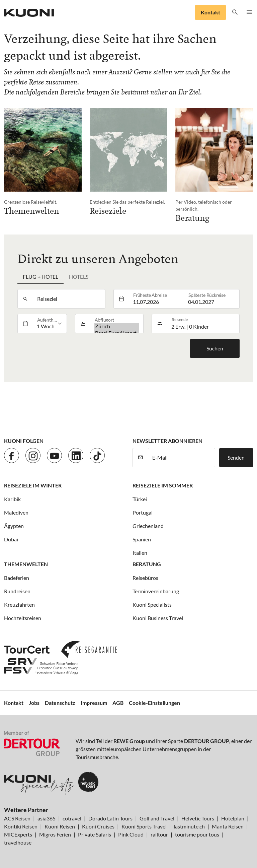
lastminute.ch (189, 826)
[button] (235, 13)
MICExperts (18, 834)
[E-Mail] (182, 458)
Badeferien (17, 578)
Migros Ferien (55, 834)
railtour (159, 834)
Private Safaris (95, 834)
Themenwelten (26, 564)
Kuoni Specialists (152, 605)
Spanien (142, 539)
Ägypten (14, 526)
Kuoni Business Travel (158, 618)
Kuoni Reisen (60, 826)
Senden (236, 457)
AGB (118, 703)
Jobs (34, 703)
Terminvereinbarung (156, 591)
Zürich (117, 326)
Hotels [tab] (79, 277)
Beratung (147, 564)
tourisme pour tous (197, 834)
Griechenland (148, 526)
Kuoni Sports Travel (144, 826)
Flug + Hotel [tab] (40, 277)
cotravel (72, 818)
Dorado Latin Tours (110, 818)
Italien (140, 553)
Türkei (140, 499)
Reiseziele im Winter (33, 485)
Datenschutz (60, 703)
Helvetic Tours (198, 818)
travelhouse (18, 842)
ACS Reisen (17, 818)
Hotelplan (233, 818)
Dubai (11, 539)
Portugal (143, 512)
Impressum (94, 703)
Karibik (12, 499)
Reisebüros (145, 578)
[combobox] (69, 299)
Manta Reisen (228, 826)
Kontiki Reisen (21, 826)
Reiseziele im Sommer (163, 485)
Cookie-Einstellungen (154, 703)
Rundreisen (17, 591)
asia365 (47, 818)
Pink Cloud (131, 834)
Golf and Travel (157, 818)
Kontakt (210, 12)
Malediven (16, 512)
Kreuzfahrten (19, 605)
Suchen (215, 348)
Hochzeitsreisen (23, 618)
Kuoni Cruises (98, 826)
